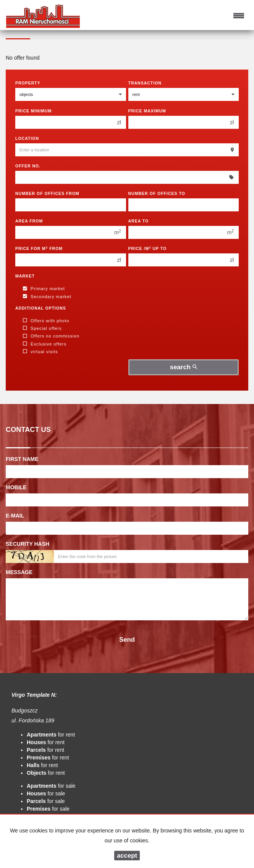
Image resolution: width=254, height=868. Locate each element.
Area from (29, 221)
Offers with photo (46, 321)
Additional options (41, 308)
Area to (139, 221)
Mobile (16, 487)
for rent (51, 735)
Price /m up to (148, 248)
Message (19, 572)
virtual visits (40, 352)
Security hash (28, 544)
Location (27, 138)
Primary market (44, 289)
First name (22, 459)
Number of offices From (47, 193)
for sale (51, 786)
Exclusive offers (45, 344)
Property (28, 83)
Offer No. (28, 166)
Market (25, 276)
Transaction (145, 83)
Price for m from (39, 248)
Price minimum (33, 111)
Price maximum (147, 111)
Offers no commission (51, 336)
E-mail (15, 516)
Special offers (42, 328)
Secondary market (47, 297)
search (184, 367)
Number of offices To (157, 193)
